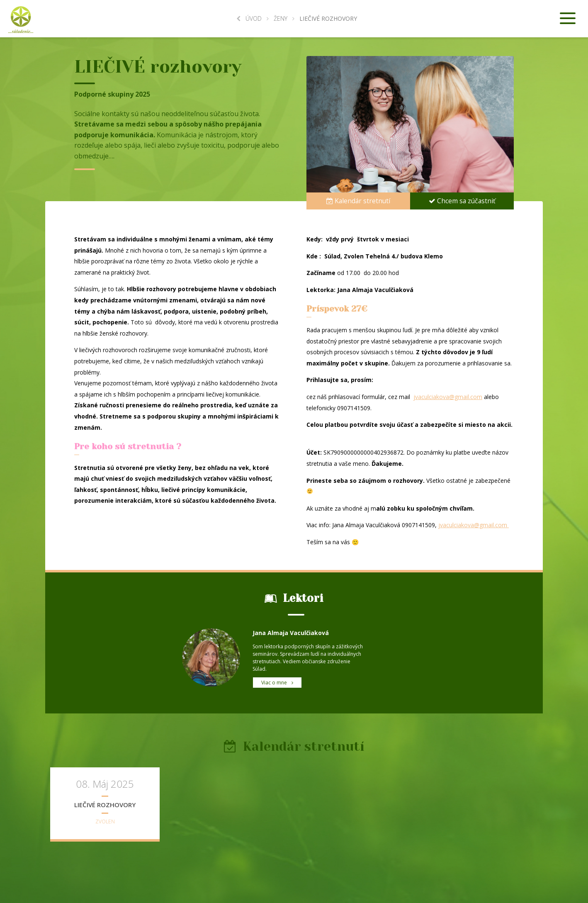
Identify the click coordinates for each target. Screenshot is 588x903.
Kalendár (358, 200)
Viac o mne (277, 683)
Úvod (249, 18)
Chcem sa (462, 200)
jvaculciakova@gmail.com (448, 397)
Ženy (281, 18)
